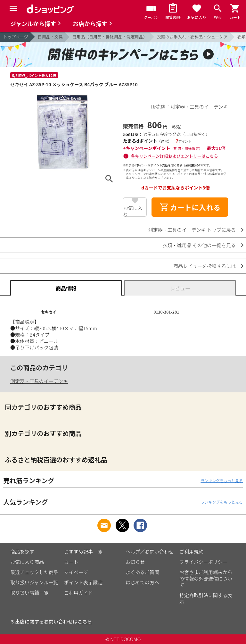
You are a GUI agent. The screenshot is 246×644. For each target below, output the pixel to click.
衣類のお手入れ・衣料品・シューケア (192, 37)
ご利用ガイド (78, 593)
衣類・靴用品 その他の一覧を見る (199, 245)
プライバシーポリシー (203, 562)
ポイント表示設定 (83, 582)
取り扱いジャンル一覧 (34, 582)
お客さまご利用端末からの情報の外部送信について (206, 578)
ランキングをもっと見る (222, 480)
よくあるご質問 (142, 572)
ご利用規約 (191, 552)
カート (71, 562)
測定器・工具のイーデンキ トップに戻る (192, 230)
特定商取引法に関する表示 (206, 598)
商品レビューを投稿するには (205, 266)
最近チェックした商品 (34, 572)
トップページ (16, 37)
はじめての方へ (142, 582)
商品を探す (22, 552)
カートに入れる (190, 207)
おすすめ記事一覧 (83, 552)
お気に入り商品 (27, 562)
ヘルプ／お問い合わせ (150, 552)
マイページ (76, 572)
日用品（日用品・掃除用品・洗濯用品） (110, 37)
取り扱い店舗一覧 (29, 593)
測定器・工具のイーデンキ (39, 381)
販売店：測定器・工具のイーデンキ (190, 107)
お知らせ (135, 562)
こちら (85, 621)
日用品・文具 (50, 37)
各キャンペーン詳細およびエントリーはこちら (175, 156)
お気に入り (133, 211)
